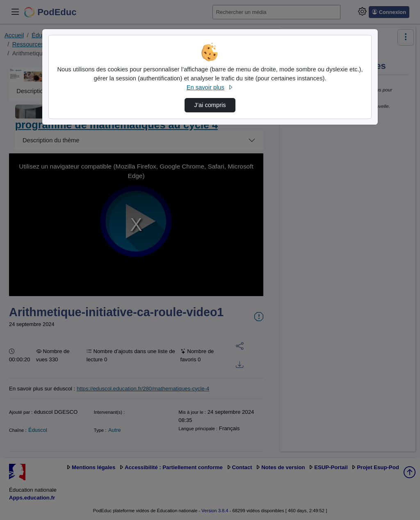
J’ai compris (210, 105)
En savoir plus (210, 87)
